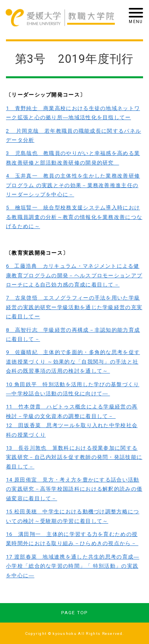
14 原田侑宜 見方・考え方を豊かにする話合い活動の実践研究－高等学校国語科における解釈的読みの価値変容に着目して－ (74, 489)
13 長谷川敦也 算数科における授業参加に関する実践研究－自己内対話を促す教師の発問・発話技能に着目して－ (74, 457)
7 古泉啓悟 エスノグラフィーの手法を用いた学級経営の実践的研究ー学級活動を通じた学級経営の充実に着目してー (74, 307)
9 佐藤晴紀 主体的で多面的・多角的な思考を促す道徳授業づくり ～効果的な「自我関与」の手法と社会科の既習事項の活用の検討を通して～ (73, 362)
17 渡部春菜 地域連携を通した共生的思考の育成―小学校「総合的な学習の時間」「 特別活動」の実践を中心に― (73, 566)
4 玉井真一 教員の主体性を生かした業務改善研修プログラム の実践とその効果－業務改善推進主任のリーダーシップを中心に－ (73, 185)
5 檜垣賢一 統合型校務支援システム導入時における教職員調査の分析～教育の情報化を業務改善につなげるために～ (74, 217)
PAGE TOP (74, 613)
